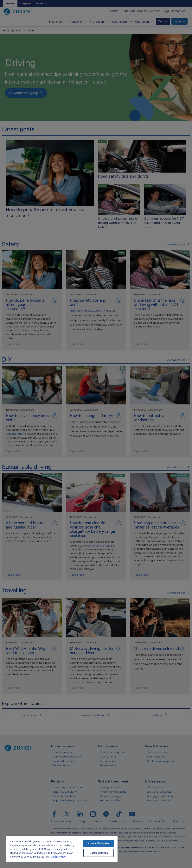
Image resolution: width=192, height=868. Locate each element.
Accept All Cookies (99, 843)
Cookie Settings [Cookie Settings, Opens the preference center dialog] (99, 853)
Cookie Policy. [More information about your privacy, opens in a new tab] (58, 857)
